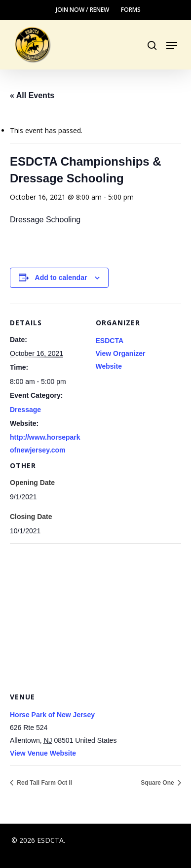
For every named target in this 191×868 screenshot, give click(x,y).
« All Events (32, 95)
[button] (172, 45)
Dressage (25, 410)
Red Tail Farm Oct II (44, 783)
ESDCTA (110, 341)
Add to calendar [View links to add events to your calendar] (61, 278)
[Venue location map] (95, 614)
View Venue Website (43, 753)
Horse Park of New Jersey (52, 715)
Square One (158, 783)
